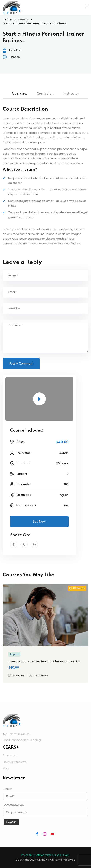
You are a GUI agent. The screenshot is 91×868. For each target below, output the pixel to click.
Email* (8, 789)
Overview (20, 94)
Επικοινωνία (10, 755)
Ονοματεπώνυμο (14, 805)
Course (23, 19)
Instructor (71, 94)
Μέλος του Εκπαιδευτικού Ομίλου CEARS (45, 855)
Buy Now (39, 522)
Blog (6, 768)
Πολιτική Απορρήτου (15, 762)
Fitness (15, 57)
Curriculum (45, 94)
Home (7, 19)
